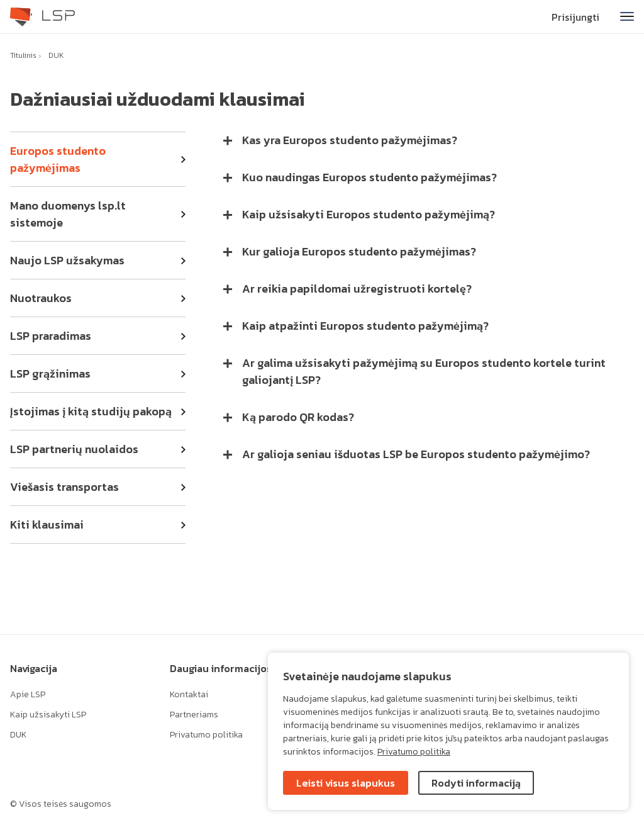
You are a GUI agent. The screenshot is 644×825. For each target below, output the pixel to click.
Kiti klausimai (47, 525)
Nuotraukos (41, 298)
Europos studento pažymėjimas (58, 159)
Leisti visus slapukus (346, 783)
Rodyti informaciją (476, 783)
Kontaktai (189, 694)
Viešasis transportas (64, 487)
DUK (56, 55)
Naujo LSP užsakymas (67, 260)
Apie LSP (28, 694)
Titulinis (23, 55)
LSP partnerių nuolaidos (74, 449)
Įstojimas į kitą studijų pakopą (91, 411)
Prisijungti (575, 17)
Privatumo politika (414, 752)
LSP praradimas (51, 336)
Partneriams (194, 715)
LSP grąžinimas (50, 373)
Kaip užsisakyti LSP (48, 715)
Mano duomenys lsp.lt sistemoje (68, 214)
